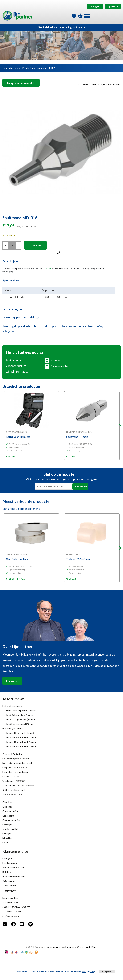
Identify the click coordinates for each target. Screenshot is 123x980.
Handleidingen (10, 863)
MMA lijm (7, 838)
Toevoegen (35, 245)
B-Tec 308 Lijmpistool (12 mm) (21, 710)
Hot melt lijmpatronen (13, 728)
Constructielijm (10, 811)
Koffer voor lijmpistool (13, 790)
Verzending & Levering (14, 876)
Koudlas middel (10, 829)
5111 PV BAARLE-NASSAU (16, 907)
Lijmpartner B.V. (10, 898)
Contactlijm (8, 816)
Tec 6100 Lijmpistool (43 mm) (20, 719)
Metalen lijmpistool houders (16, 759)
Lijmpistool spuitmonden (15, 767)
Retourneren (9, 881)
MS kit (6, 843)
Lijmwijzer (7, 858)
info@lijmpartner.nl (11, 916)
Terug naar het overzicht (21, 83)
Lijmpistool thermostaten (15, 772)
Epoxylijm (7, 825)
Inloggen (95, 6)
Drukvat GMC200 (11, 776)
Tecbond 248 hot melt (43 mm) (21, 746)
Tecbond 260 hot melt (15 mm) (21, 742)
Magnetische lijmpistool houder (18, 763)
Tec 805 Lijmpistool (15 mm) (20, 715)
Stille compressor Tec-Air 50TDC (19, 785)
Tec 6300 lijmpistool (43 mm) (20, 724)
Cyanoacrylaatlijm (11, 820)
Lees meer (12, 681)
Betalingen (8, 872)
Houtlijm (7, 834)
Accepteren (107, 971)
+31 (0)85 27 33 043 (12, 911)
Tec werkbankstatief (13, 794)
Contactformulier (57, 366)
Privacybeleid (9, 885)
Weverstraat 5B (10, 902)
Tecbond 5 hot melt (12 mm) (20, 733)
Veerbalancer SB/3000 (14, 781)
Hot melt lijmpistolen (13, 706)
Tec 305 (47, 269)
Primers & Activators (13, 754)
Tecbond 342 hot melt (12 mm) (21, 737)
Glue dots (7, 802)
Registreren (113, 6)
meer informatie (88, 971)
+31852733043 (56, 360)
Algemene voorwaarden (14, 867)
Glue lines (7, 807)
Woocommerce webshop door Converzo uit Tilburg (72, 947)
